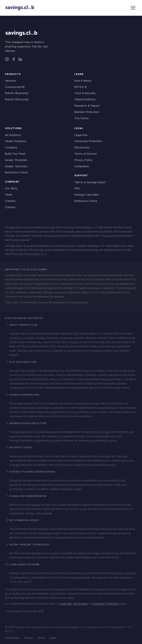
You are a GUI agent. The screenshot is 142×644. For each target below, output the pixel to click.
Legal (53, 638)
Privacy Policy (83, 160)
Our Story (11, 188)
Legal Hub (81, 135)
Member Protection (87, 112)
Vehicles (11, 81)
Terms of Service (86, 154)
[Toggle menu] (133, 8)
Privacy (28, 638)
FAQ (77, 188)
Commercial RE (15, 87)
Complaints (82, 166)
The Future (82, 118)
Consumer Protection (88, 141)
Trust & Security (85, 93)
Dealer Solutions (16, 141)
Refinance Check (16, 172)
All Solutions (13, 135)
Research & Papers (87, 106)
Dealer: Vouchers (16, 166)
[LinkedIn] (20, 59)
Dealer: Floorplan (16, 160)
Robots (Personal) (17, 99)
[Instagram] (7, 59)
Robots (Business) (17, 93)
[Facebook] (14, 59)
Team (9, 195)
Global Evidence (85, 99)
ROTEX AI (81, 87)
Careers (10, 201)
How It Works (83, 81)
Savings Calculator (87, 195)
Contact (10, 207)
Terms (41, 638)
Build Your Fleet (15, 154)
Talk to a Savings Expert (90, 182)
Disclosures (82, 147)
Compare (11, 147)
